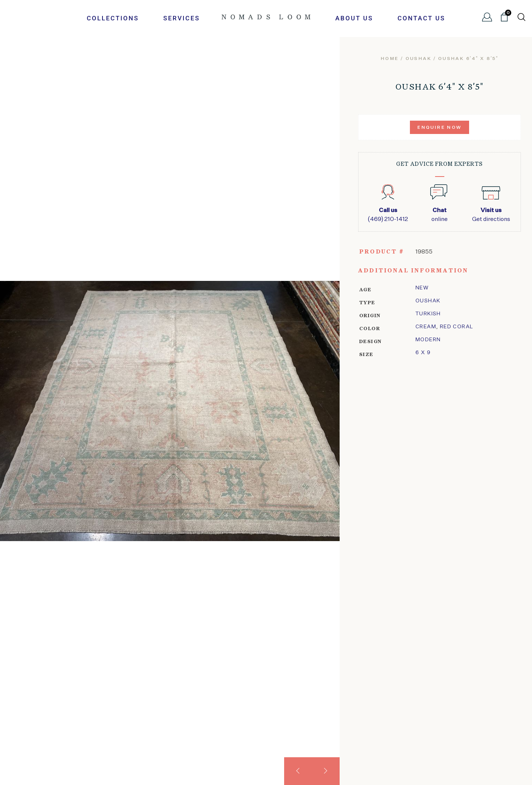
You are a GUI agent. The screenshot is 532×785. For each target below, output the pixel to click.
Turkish (428, 314)
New (422, 288)
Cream (426, 327)
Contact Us (421, 18)
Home (390, 59)
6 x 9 (423, 353)
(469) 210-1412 (388, 214)
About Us (354, 18)
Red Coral (457, 327)
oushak (418, 59)
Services (181, 18)
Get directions (491, 214)
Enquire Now (439, 128)
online (439, 214)
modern (428, 340)
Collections (113, 18)
